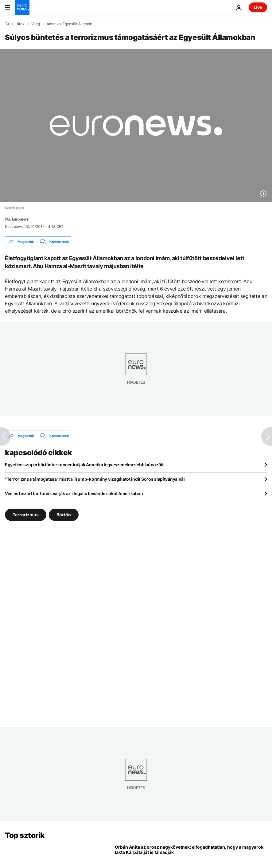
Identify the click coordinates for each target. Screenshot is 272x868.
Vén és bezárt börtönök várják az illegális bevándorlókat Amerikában (74, 493)
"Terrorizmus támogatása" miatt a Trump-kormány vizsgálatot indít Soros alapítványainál (95, 479)
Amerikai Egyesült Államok (69, 24)
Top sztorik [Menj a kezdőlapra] (25, 835)
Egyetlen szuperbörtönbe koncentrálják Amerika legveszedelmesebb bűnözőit (84, 465)
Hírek (20, 24)
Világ (36, 24)
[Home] (7, 24)
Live (258, 7)
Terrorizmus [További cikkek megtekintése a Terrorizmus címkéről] (26, 515)
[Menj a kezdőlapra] (22, 7)
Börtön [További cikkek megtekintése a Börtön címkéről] (64, 515)
